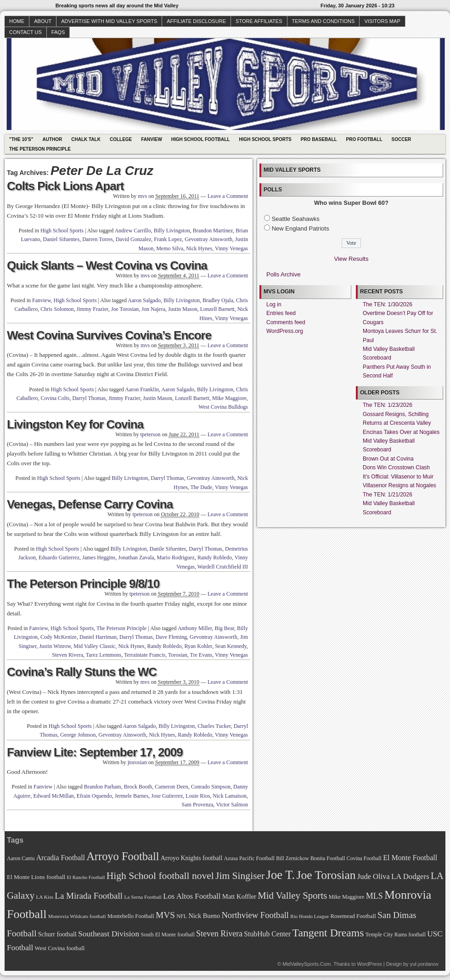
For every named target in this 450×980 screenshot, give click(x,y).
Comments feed (286, 322)
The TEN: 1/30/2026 (388, 304)
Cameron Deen (171, 787)
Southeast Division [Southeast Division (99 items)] (109, 934)
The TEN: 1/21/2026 (388, 495)
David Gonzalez (134, 239)
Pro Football (364, 139)
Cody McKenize (59, 637)
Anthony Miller (195, 628)
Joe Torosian (125, 309)
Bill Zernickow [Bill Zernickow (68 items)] (292, 859)
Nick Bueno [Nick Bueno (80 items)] (204, 916)
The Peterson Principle (40, 149)
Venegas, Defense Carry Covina (90, 504)
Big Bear (224, 628)
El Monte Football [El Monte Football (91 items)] (410, 858)
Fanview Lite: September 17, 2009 (95, 752)
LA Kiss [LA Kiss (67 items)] (45, 897)
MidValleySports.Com (307, 964)
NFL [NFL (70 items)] (182, 916)
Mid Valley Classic (94, 646)
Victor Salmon (232, 805)
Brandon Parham (103, 787)
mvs (142, 196)
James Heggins (99, 558)
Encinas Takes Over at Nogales (401, 432)
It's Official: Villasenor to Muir (398, 477)
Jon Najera (153, 309)
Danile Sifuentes (168, 549)
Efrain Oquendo (94, 796)
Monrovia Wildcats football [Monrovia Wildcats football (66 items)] (77, 916)
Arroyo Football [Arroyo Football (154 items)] (123, 856)
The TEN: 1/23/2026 (388, 405)
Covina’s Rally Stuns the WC (82, 672)
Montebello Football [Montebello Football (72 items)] (131, 916)
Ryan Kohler (198, 646)
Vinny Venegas (231, 248)
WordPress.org (285, 331)
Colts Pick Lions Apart (65, 186)
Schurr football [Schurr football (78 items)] (57, 934)
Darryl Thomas (89, 398)
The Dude (202, 487)
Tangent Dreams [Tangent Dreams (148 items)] (328, 933)
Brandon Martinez (213, 231)
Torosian (178, 655)
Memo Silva (170, 248)
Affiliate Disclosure (196, 21)
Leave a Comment (228, 196)
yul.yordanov (424, 964)
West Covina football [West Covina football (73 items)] (60, 948)
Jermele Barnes (132, 796)
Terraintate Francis (145, 655)
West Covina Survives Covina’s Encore (109, 335)
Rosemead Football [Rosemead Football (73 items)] (353, 916)
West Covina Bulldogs (223, 407)
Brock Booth (138, 787)
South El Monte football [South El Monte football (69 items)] (167, 935)
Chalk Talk (86, 139)
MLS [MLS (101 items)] (374, 896)
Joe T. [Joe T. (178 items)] (281, 875)
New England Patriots (301, 228)
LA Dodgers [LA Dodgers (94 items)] (410, 876)
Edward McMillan (53, 796)
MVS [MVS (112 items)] (165, 915)
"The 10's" (21, 139)
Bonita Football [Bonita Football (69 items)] (328, 858)
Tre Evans (201, 655)
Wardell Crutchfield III (223, 567)
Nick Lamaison (230, 796)
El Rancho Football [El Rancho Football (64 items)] (86, 877)
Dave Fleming (171, 637)
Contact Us (25, 32)
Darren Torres (98, 239)
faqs (58, 32)
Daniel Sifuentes (61, 239)
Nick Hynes (199, 248)
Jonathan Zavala (136, 558)
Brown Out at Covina (388, 459)
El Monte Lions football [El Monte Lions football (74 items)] (36, 877)
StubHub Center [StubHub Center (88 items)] (267, 934)
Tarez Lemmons (104, 655)
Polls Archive (283, 274)
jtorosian (137, 762)
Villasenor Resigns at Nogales (399, 485)
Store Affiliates (259, 21)
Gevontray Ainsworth (208, 239)
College (121, 139)
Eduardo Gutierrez (59, 558)
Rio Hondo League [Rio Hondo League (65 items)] (309, 916)
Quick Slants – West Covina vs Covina (107, 265)
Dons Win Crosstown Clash (396, 467)
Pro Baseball (319, 139)
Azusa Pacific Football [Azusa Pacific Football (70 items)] (249, 858)
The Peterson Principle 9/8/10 (83, 584)
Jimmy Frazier (93, 309)
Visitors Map (382, 21)
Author (52, 139)
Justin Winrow (55, 646)
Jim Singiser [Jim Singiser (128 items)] (240, 876)
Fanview (152, 139)
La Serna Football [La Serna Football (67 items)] (143, 897)
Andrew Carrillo (133, 231)
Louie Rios (198, 796)
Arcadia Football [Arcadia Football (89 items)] (61, 858)
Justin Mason (183, 309)
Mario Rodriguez (176, 558)
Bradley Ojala (218, 300)
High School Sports (265, 139)
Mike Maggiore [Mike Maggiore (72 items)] (347, 897)
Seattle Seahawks (296, 219)
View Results (352, 259)
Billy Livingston (172, 231)
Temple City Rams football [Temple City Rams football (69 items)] (396, 935)
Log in (274, 304)
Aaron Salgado (144, 300)
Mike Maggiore (229, 398)
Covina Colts (55, 398)
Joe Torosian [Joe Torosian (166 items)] (326, 875)
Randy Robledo (215, 558)
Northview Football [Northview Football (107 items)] (255, 915)
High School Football (201, 139)
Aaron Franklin (142, 389)
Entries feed (281, 313)
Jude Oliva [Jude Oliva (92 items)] (374, 876)
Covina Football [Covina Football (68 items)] (364, 859)
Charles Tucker (214, 726)
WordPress (369, 964)
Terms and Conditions (323, 21)
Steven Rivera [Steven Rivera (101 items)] (219, 934)
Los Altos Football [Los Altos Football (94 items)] (192, 896)
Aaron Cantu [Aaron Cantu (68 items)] (21, 859)
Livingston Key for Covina (75, 424)
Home (17, 21)
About (43, 21)
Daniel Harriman (98, 637)
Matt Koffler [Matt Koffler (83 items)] (239, 896)
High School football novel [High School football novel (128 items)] (160, 876)
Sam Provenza (198, 805)
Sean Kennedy (231, 646)
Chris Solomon (57, 309)
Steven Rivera (67, 655)
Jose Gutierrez (167, 796)
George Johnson (78, 735)
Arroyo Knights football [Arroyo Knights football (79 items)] (192, 858)
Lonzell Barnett (217, 309)
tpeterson (150, 434)
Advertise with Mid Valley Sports (109, 21)
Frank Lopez (168, 239)
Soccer (402, 139)
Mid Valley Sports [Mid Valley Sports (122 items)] (292, 896)
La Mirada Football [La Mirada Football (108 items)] (89, 896)
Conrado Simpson (211, 787)
